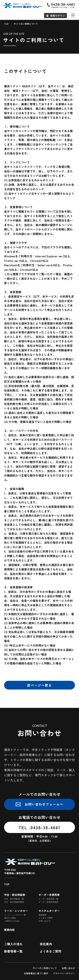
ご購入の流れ (13, 944)
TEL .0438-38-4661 (40, 827)
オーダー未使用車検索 (48, 902)
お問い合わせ (44, 921)
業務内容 (9, 930)
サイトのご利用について (45, 968)
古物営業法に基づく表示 (36, 973)
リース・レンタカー (16, 911)
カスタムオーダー (49, 911)
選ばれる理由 (10, 918)
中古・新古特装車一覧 (14, 899)
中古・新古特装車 (15, 895)
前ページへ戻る (39, 685)
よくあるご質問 (45, 918)
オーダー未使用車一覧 (48, 899)
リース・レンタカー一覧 (15, 915)
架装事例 (42, 915)
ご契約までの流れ (12, 921)
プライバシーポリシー (64, 973)
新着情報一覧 (13, 951)
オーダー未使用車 (49, 895)
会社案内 (46, 944)
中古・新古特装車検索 (14, 902)
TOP (7, 884)
